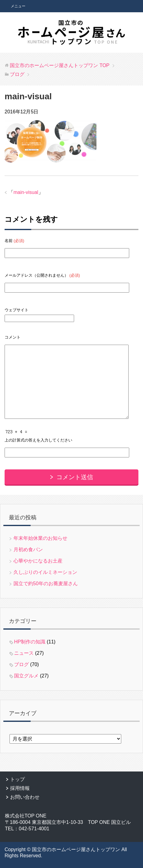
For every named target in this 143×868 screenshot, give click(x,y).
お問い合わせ (25, 797)
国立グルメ (26, 676)
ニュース (24, 653)
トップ (17, 779)
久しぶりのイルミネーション (45, 572)
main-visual (26, 192)
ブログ (21, 664)
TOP (60, 65)
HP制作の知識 (30, 642)
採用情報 (20, 788)
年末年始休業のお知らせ (40, 538)
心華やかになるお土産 (38, 561)
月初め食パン (28, 550)
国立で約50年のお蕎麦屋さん (46, 584)
